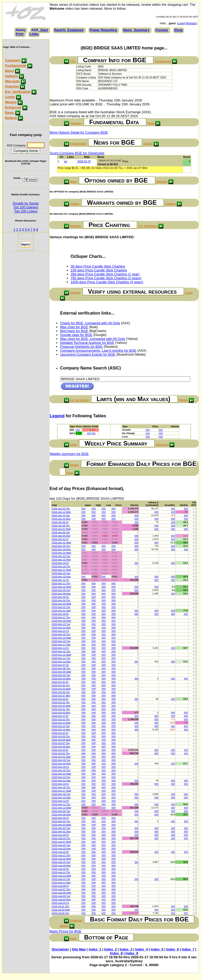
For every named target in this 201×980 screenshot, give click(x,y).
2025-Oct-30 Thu (61, 685)
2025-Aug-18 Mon (61, 865)
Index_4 (142, 949)
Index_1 (95, 949)
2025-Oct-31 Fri (60, 682)
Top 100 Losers (26, 211)
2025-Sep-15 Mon (61, 797)
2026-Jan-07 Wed (61, 529)
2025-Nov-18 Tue (61, 641)
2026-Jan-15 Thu (61, 509)
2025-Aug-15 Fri (60, 869)
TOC (72, 61)
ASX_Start (40, 30)
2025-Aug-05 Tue (61, 896)
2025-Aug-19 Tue (61, 862)
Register (191, 23)
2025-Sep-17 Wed (61, 791)
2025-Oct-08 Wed (61, 740)
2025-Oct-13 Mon (61, 730)
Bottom (11, 118)
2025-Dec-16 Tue (61, 573)
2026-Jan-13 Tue (61, 515)
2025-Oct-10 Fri (60, 733)
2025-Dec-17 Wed (61, 570)
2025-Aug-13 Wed (61, 876)
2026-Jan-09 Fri (60, 522)
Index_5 (157, 949)
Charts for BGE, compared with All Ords (90, 323)
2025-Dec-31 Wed (61, 543)
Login (181, 23)
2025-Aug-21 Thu (61, 855)
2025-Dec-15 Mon (61, 577)
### (78, 430)
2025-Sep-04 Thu (61, 821)
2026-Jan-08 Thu (61, 526)
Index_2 (110, 949)
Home (20, 30)
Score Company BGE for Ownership (77, 153)
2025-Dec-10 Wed (61, 587)
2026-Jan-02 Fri (60, 539)
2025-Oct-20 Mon (61, 713)
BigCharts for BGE (74, 331)
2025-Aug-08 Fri (60, 886)
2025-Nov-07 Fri (60, 665)
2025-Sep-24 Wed (61, 774)
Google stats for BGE (76, 335)
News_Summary (136, 30)
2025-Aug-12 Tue (61, 879)
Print (20, 34)
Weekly (11, 102)
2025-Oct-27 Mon (61, 696)
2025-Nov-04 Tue (61, 675)
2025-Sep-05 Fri (60, 818)
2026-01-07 (84, 161)
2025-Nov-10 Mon (61, 662)
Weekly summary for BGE (69, 454)
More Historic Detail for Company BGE (79, 132)
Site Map (79, 949)
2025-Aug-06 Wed (61, 893)
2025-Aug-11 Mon (61, 882)
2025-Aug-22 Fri (60, 852)
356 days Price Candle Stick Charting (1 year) (105, 274)
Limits (10, 97)
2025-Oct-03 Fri (60, 750)
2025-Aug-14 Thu (61, 872)
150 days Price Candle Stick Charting (99, 270)
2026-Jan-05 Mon (61, 536)
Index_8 (116, 953)
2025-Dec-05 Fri (60, 597)
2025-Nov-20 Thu (61, 634)
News (9, 71)
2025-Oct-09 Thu (61, 736)
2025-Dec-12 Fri (60, 580)
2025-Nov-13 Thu (61, 651)
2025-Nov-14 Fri (60, 648)
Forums (162, 30)
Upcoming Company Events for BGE (88, 354)
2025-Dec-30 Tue (61, 546)
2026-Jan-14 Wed (61, 512)
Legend (57, 416)
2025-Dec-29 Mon (61, 549)
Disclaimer (60, 949)
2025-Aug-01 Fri (60, 903)
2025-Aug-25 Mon (61, 848)
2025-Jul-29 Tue (60, 913)
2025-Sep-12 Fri (60, 801)
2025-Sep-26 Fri (60, 767)
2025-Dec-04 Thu (61, 600)
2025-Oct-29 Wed (61, 689)
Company (13, 60)
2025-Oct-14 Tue (61, 726)
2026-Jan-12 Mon (61, 519)
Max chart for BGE (74, 327)
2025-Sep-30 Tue (61, 760)
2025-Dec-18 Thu (61, 566)
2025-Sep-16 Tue (61, 794)
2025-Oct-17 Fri (60, 716)
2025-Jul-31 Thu (60, 906)
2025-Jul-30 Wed (61, 910)
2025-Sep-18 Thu (61, 787)
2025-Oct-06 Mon (61, 747)
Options (11, 76)
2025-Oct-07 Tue (61, 743)
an (66, 161)
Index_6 (172, 949)
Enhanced (13, 107)
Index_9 (132, 953)
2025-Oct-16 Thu (61, 719)
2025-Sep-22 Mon (61, 780)
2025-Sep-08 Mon (61, 814)
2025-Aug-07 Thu (61, 889)
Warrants (12, 81)
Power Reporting (103, 30)
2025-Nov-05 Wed (61, 672)
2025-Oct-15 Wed (61, 723)
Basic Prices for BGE (66, 931)
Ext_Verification (18, 92)
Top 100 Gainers (26, 207)
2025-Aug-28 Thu (61, 838)
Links (34, 34)
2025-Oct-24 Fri (60, 699)
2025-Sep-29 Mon (61, 764)
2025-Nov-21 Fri (60, 631)
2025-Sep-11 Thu (61, 804)
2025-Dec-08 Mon (61, 594)
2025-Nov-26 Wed (61, 621)
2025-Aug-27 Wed (61, 842)
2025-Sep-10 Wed (61, 808)
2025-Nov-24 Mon (61, 628)
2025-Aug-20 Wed (61, 859)
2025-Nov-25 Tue (61, 624)
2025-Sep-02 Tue (61, 828)
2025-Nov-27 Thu (61, 617)
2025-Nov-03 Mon (61, 679)
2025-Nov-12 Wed (61, 655)
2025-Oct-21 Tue (61, 709)
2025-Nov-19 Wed (61, 638)
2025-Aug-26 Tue (61, 845)
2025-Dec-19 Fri (60, 563)
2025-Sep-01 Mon (61, 831)
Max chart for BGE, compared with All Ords (93, 339)
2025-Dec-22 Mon (61, 560)
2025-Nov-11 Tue (61, 658)
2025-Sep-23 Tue (61, 777)
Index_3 (126, 949)
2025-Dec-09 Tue (61, 590)
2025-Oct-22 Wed (61, 706)
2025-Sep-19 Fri (60, 784)
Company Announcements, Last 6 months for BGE (98, 351)
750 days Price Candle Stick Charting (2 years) (106, 278)
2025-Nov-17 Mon (61, 645)
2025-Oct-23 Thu (61, 702)
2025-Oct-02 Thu (61, 753)
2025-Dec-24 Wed (61, 553)
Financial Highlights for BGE (82, 347)
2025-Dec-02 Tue (61, 607)
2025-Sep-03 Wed (61, 825)
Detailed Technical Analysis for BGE (87, 343)
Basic (10, 113)
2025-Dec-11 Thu (61, 583)
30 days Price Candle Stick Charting (98, 266)
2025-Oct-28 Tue (61, 692)
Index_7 (188, 949)
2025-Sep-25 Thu (61, 770)
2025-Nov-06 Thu (61, 668)
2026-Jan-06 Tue (61, 532)
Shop (179, 30)
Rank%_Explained (69, 30)
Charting (12, 86)
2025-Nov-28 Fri (60, 614)
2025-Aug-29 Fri (60, 835)
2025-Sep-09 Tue (61, 811)
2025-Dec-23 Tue (61, 556)
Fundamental (16, 65)
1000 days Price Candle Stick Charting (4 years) (107, 282)
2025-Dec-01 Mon (61, 611)
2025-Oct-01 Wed (61, 757)
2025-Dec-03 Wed (61, 604)
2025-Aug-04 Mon (61, 899)
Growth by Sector (26, 203)
